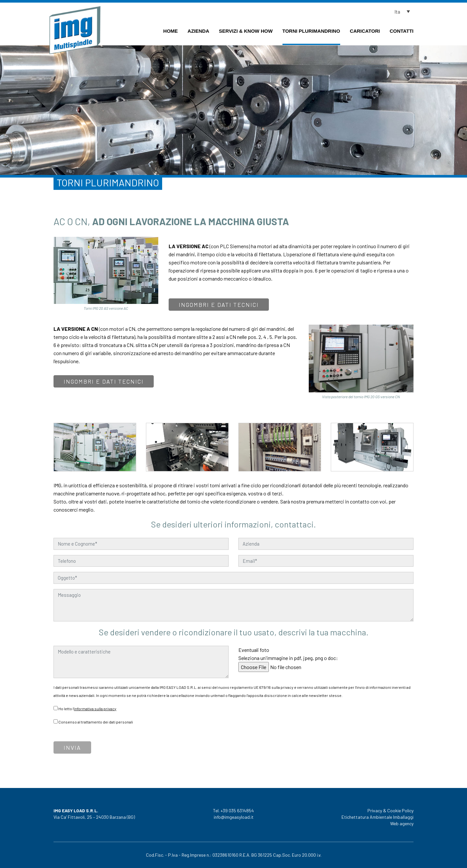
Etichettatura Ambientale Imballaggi (377, 817)
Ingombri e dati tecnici (219, 305)
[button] (404, 11)
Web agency (402, 823)
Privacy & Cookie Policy (390, 810)
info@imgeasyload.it (234, 817)
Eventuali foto (288, 658)
